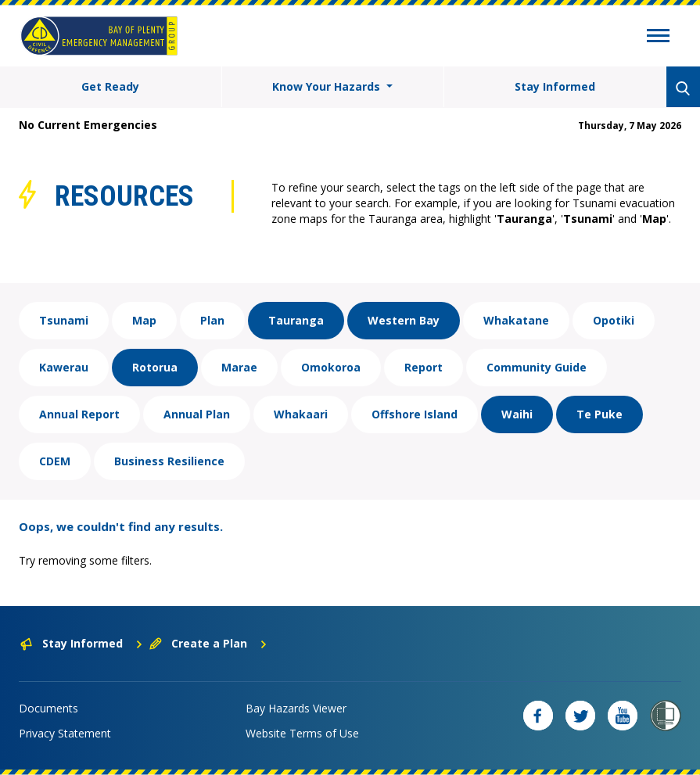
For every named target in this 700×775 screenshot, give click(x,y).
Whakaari (301, 414)
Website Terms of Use (302, 733)
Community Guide (537, 367)
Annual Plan (197, 414)
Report (424, 367)
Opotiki (614, 320)
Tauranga (296, 320)
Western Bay (404, 320)
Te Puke (599, 414)
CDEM (55, 461)
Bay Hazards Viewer (296, 708)
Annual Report (79, 414)
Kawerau (64, 367)
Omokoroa (331, 367)
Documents (48, 708)
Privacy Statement (65, 733)
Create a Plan (208, 643)
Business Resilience (169, 461)
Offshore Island (415, 414)
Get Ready (110, 86)
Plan (212, 320)
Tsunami (64, 320)
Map (144, 320)
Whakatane (516, 320)
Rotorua (155, 367)
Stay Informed (555, 86)
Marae (239, 367)
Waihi (517, 414)
